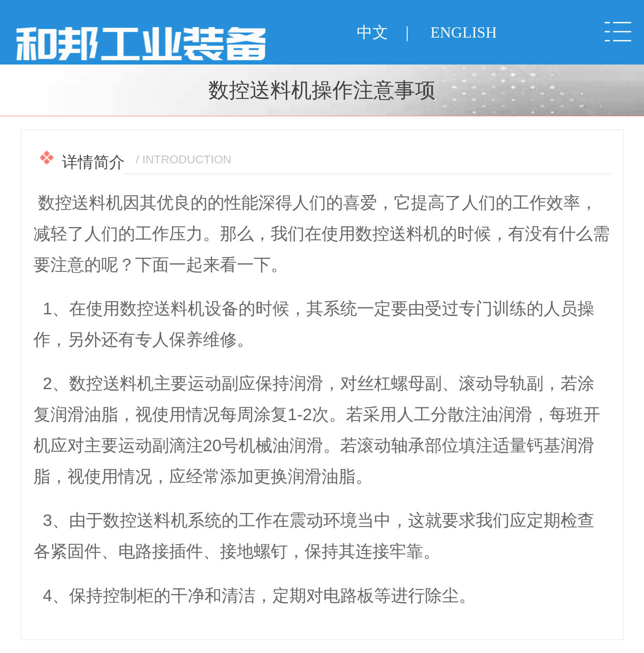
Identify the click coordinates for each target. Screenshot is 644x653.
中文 (372, 32)
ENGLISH (463, 32)
